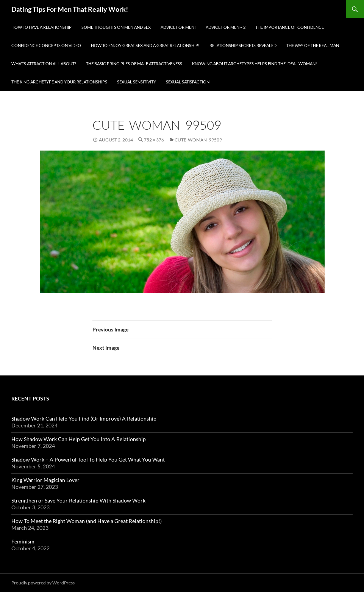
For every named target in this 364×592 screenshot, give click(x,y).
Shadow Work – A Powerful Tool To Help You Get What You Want (88, 459)
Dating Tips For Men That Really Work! (70, 9)
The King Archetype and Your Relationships (59, 82)
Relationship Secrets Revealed (243, 45)
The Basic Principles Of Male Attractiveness (134, 64)
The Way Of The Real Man (313, 45)
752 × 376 (154, 140)
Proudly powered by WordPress (43, 583)
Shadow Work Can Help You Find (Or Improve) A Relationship (84, 418)
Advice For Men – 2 (226, 27)
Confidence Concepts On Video (46, 45)
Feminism (23, 541)
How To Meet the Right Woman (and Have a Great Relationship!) (87, 521)
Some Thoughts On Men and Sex (116, 27)
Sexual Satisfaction (188, 82)
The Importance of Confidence (290, 27)
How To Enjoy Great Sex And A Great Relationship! (145, 45)
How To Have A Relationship (41, 27)
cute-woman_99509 (198, 140)
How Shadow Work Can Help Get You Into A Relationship (79, 439)
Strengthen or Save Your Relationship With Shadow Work (78, 500)
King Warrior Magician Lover (45, 480)
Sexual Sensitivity (137, 82)
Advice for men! (178, 27)
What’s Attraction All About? (44, 64)
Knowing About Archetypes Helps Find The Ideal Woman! (255, 64)
